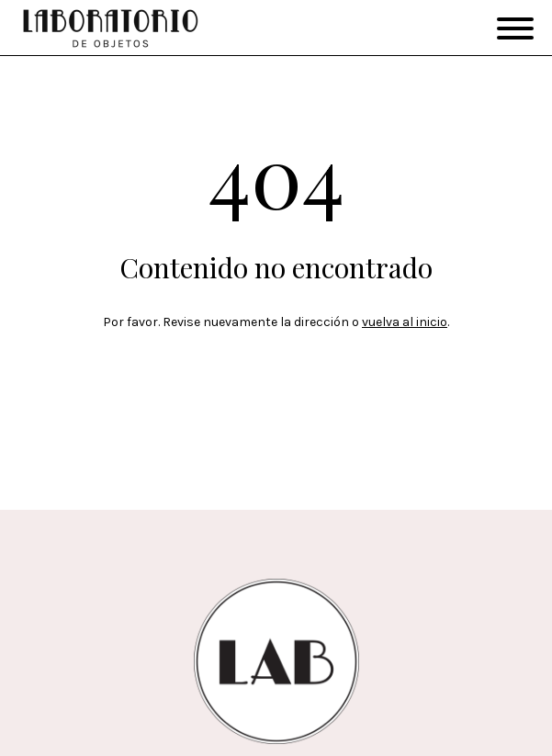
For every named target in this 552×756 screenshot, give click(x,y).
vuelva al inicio (405, 322)
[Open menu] (515, 28)
